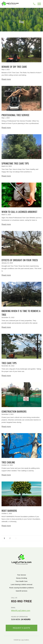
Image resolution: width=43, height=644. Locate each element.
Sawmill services (22, 591)
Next (16, 538)
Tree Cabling (8, 462)
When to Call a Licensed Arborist (19, 212)
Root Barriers (9, 511)
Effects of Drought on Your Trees (20, 260)
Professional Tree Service (15, 115)
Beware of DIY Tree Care (14, 67)
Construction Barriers (14, 411)
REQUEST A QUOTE (22, 628)
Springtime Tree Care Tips (15, 163)
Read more (6, 79)
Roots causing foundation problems (21, 588)
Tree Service (21, 575)
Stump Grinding (21, 578)
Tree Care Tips (9, 363)
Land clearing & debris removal (22, 584)
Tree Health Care (22, 581)
